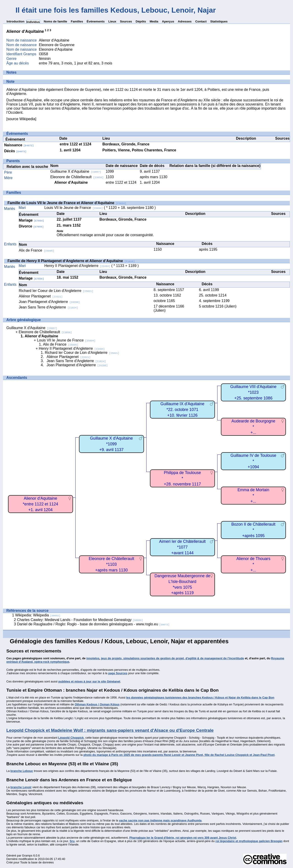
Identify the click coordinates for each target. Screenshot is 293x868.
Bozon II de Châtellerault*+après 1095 (253, 530)
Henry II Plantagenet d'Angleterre (77, 266)
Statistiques (219, 21)
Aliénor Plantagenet (41, 296)
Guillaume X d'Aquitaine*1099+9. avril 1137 (111, 444)
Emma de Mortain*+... (253, 495)
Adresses (185, 21)
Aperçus (168, 21)
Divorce (31, 226)
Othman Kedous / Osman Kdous (97, 704)
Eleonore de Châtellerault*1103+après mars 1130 (112, 564)
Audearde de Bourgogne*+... (253, 427)
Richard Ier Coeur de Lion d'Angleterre (56, 291)
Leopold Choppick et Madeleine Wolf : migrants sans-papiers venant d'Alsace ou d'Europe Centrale (110, 730)
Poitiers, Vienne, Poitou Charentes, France (139, 150)
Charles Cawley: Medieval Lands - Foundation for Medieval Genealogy (80, 620)
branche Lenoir (21, 787)
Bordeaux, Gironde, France (126, 144)
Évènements (96, 21)
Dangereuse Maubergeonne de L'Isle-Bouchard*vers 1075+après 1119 (182, 584)
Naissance (19, 145)
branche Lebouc (22, 771)
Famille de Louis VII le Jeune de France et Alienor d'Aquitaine (67, 203)
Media (154, 21)
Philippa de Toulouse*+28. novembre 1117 (182, 478)
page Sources (118, 673)
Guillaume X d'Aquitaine (76, 171)
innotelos (93, 658)
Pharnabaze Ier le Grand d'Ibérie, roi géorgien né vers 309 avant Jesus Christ (183, 838)
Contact (201, 21)
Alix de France (36, 250)
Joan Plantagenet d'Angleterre (49, 302)
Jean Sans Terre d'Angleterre (48, 307)
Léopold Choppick (71, 738)
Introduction (16, 21)
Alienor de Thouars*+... (253, 564)
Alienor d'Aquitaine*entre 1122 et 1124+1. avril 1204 (41, 504)
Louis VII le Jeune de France (74, 208)
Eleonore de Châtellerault (77, 177)
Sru (72, 841)
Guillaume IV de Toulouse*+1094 (253, 461)
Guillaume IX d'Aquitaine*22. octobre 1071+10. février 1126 (182, 409)
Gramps (27, 856)
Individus (33, 22)
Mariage (31, 220)
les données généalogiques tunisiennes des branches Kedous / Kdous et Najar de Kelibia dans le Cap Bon (200, 697)
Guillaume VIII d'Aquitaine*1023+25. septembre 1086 (253, 392)
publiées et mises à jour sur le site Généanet (89, 681)
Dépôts (141, 21)
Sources (126, 21)
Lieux (112, 21)
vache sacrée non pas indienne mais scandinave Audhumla (160, 820)
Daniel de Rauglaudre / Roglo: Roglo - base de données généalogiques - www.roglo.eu (93, 624)
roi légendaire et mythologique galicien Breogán (249, 841)
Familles (77, 21)
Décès (15, 151)
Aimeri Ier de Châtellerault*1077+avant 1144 (182, 547)
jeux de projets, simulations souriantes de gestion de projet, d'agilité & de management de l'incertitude (172, 658)
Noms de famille (55, 21)
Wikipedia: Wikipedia (38, 615)
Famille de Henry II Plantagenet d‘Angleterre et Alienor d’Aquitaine (71, 261)
